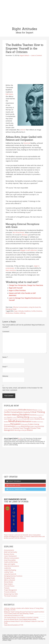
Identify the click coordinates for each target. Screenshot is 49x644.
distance (25, 235)
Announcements (9, 550)
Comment (6, 331)
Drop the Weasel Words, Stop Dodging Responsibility (20, 619)
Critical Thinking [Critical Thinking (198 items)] (38, 412)
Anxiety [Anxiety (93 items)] (6, 410)
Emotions (39, 311)
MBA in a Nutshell (9, 580)
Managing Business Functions (13, 576)
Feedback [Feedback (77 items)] (14, 417)
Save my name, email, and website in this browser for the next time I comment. (22, 389)
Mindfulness (9, 313)
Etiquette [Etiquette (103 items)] (9, 417)
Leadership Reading (10, 570)
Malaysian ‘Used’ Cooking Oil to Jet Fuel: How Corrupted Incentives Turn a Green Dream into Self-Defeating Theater (24, 613)
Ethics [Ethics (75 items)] (5, 417)
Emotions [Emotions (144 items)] (33, 415)
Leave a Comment (36, 55)
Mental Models (9, 582)
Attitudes (21, 311)
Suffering (23, 313)
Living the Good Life (35, 307)
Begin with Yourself (16, 288)
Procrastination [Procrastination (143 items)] (10, 426)
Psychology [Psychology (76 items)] (18, 426)
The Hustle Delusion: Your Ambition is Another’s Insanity (21, 617)
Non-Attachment (18, 232)
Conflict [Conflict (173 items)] (7, 412)
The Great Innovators (11, 596)
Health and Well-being (11, 562)
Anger (16, 311)
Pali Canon (9, 94)
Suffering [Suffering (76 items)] (10, 428)
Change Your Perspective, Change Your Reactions (26, 285)
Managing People (11, 309)
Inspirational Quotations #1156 (14, 615)
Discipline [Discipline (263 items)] (24, 415)
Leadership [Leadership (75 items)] (20, 419)
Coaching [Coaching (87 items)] (40, 410)
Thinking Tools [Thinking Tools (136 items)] (18, 428)
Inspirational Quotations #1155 (14, 625)
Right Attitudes (24, 29)
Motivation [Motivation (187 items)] (27, 421)
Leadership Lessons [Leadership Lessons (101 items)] (28, 419)
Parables (16, 313)
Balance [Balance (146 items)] (30, 410)
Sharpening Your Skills (11, 594)
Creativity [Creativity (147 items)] (26, 412)
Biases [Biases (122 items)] (35, 410)
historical (27, 143)
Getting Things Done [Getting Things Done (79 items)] (34, 417)
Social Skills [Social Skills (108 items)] (41, 426)
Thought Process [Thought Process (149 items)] (30, 428)
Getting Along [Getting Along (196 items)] (23, 417)
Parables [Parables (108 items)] (34, 422)
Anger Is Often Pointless (17, 290)
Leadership (7, 568)
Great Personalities (10, 560)
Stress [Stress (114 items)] (6, 428)
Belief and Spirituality (10, 552)
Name (5, 357)
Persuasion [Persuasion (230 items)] (16, 424)
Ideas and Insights (10, 564)
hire (20, 438)
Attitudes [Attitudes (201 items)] (22, 410)
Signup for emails (14, 481)
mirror (23, 130)
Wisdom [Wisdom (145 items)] (30, 430)
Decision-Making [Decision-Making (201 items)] (11, 415)
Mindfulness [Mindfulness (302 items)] (15, 421)
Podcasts (7, 588)
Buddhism (28, 311)
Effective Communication (21, 307)
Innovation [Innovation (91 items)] (15, 419)
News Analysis (8, 584)
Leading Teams (9, 572)
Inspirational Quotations (11, 566)
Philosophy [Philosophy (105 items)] (24, 424)
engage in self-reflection (28, 250)
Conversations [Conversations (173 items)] (17, 412)
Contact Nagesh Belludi (16, 489)
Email (5, 367)
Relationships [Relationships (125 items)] (25, 426)
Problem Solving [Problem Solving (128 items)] (34, 424)
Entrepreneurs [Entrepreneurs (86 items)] (40, 415)
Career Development (10, 556)
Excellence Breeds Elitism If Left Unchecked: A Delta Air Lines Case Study (24, 622)
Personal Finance (9, 586)
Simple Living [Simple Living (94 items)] (34, 426)
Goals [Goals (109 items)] (40, 417)
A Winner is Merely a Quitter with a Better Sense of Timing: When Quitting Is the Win (24, 609)
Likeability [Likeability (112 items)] (37, 419)
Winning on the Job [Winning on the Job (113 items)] (21, 430)
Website (5, 376)
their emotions (11, 270)
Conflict (33, 311)
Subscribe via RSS (13, 485)
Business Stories (9, 554)
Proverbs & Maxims (10, 592)
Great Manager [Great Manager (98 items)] (8, 419)
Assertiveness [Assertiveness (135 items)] (13, 410)
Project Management (10, 590)
